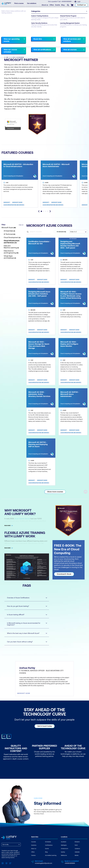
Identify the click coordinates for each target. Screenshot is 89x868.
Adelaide (77, 858)
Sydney (63, 858)
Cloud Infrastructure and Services (14, 205)
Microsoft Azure (17, 202)
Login (79, 2)
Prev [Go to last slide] (4, 742)
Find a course (21, 4)
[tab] (41, 211)
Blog (63, 5)
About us (45, 5)
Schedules (48, 847)
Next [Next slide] (9, 742)
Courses (4, 17)
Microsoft (7, 202)
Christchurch (14, 48)
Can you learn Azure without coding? (25, 642)
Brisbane (77, 847)
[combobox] (3, 850)
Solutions (34, 851)
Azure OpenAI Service (23, 519)
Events (58, 5)
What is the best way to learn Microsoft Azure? (25, 633)
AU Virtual (33, 48)
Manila (77, 861)
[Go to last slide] (39, 211)
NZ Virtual (41, 48)
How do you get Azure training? (25, 606)
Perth (76, 851)
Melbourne (64, 861)
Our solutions (34, 4)
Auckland (5, 48)
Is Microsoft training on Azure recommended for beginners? (25, 624)
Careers (33, 861)
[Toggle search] (68, 5)
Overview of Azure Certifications (25, 598)
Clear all (21, 225)
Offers (52, 5)
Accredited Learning (51, 861)
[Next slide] (50, 211)
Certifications (49, 851)
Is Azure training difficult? (25, 615)
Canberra (77, 854)
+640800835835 (67, 2)
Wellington (24, 48)
